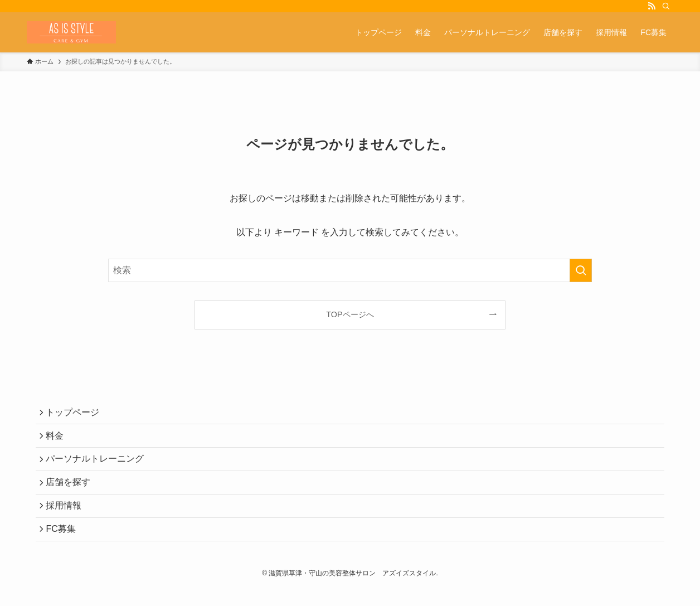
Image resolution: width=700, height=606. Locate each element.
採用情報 (67, 519)
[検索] (666, 6)
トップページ (76, 414)
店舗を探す (71, 493)
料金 (58, 440)
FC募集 (64, 546)
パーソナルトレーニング (98, 466)
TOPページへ (350, 314)
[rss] (652, 6)
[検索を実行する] (581, 270)
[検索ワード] (350, 270)
